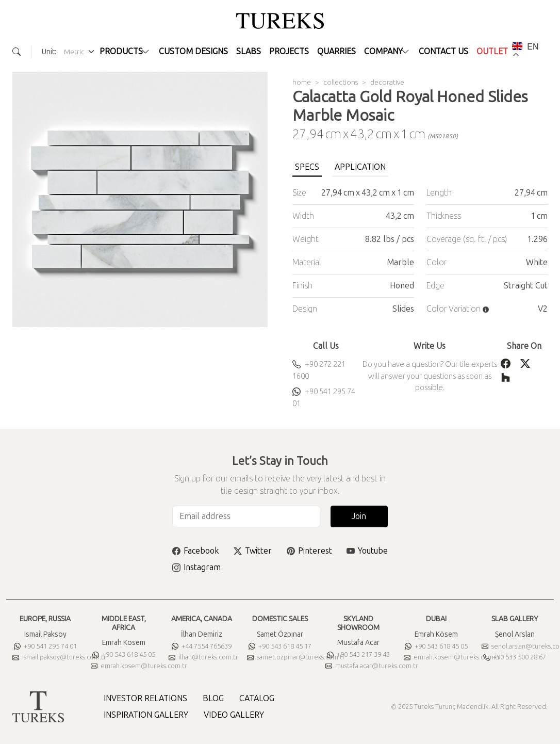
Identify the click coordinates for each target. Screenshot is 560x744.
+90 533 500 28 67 (515, 657)
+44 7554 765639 (202, 646)
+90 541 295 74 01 (324, 398)
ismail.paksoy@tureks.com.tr (59, 657)
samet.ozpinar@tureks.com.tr (296, 657)
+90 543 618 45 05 (124, 654)
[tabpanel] (420, 251)
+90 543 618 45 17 (280, 646)
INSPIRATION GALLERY (146, 715)
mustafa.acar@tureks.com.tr (372, 666)
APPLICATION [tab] (360, 167)
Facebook (196, 551)
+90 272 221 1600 (319, 370)
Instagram (196, 567)
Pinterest (309, 551)
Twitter (253, 551)
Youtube (367, 551)
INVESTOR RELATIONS (145, 698)
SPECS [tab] (307, 167)
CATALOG (257, 698)
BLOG (213, 698)
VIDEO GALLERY (234, 715)
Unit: (49, 52)
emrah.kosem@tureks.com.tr (139, 666)
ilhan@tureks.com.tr (203, 657)
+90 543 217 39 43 (358, 654)
